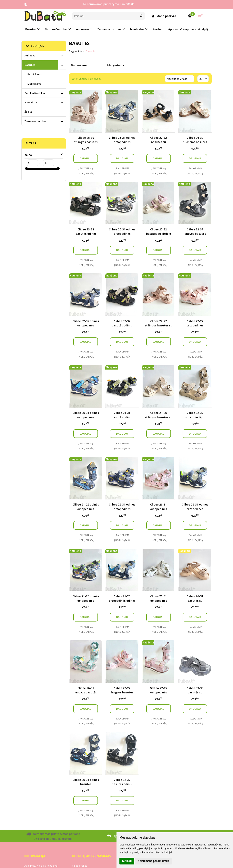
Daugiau (86, 158)
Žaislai (157, 29)
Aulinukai (30, 55)
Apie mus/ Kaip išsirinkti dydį (188, 29)
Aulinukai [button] (82, 29)
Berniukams (35, 74)
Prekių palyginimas (87, 79)
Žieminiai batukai (35, 121)
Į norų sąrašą (86, 173)
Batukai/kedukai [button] (56, 29)
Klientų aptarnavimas (91, 856)
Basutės (30, 65)
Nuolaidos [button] (137, 29)
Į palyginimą (86, 168)
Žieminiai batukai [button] (110, 29)
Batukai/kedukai (35, 93)
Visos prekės (80, 866)
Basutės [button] (31, 29)
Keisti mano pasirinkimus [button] (153, 861)
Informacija (35, 856)
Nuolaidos (31, 102)
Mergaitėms (34, 84)
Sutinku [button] (127, 861)
